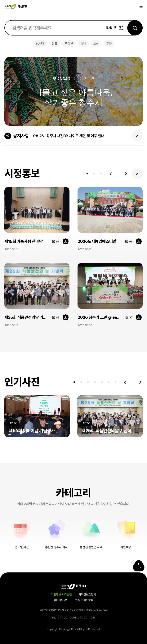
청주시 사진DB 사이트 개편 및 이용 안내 (75, 136)
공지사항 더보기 (137, 136)
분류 (55, 44)
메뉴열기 (141, 8)
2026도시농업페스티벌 (97, 241)
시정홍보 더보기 (137, 174)
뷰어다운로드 (61, 600)
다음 (126, 174)
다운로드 (66, 241)
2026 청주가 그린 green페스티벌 (106, 317)
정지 (78, 78)
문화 (109, 44)
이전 (111, 174)
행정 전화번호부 (84, 600)
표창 (96, 44)
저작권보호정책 (87, 595)
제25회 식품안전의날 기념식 (27, 317)
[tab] (87, 174)
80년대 (40, 44)
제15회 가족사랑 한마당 (23, 241)
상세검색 (111, 28)
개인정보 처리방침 (61, 595)
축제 (83, 44)
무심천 (69, 44)
